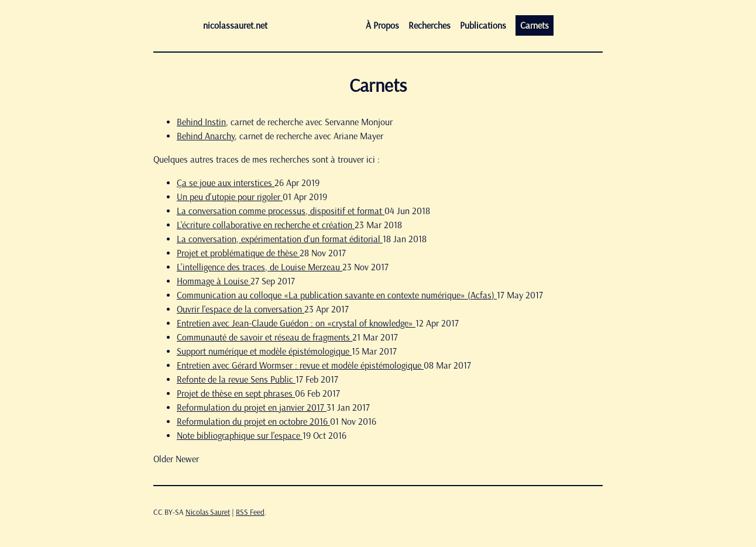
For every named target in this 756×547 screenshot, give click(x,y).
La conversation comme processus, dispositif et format (281, 211)
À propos (382, 25)
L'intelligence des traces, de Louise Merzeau (260, 267)
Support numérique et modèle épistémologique (264, 351)
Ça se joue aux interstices (226, 183)
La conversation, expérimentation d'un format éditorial (280, 239)
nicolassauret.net (235, 25)
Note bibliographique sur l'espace (240, 436)
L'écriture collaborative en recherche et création (266, 225)
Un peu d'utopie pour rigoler (230, 197)
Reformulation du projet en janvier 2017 (252, 407)
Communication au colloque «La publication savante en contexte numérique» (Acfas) (337, 295)
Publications (483, 25)
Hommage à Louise (214, 281)
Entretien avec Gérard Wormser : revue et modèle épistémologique (300, 365)
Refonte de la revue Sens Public (236, 379)
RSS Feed (250, 512)
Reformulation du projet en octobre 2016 (253, 422)
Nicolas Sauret (208, 512)
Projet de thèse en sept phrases (236, 393)
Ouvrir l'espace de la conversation (240, 309)
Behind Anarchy (206, 136)
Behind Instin (201, 122)
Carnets (535, 25)
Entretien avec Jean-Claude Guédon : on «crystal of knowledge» (296, 323)
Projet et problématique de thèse (238, 253)
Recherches (429, 25)
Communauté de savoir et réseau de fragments (264, 337)
